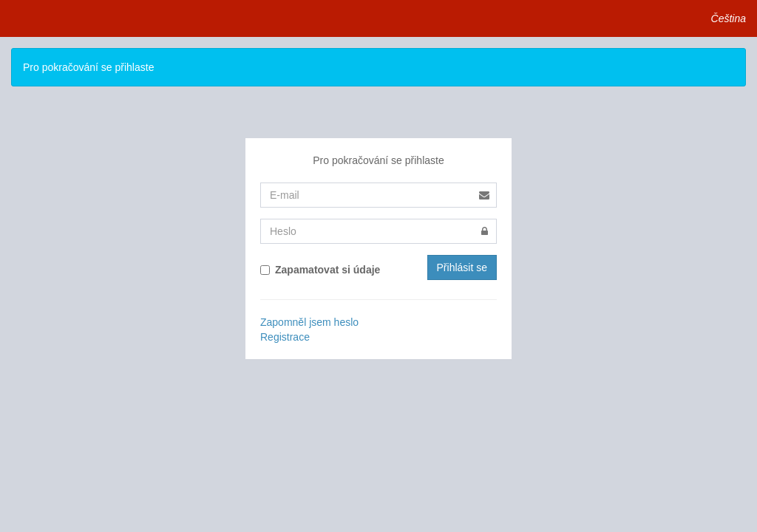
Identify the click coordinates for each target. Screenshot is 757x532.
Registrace (285, 337)
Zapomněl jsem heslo (309, 322)
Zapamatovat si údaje (320, 270)
